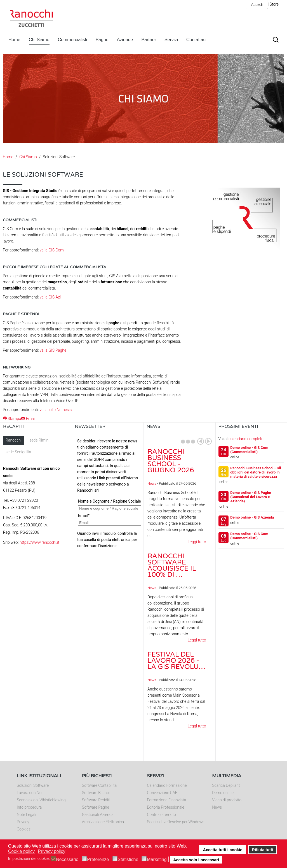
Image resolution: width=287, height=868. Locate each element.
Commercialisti (73, 40)
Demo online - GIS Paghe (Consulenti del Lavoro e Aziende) (251, 497)
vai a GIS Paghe (53, 350)
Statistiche (128, 860)
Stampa (12, 419)
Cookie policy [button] (21, 851)
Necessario (67, 860)
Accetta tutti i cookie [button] (223, 850)
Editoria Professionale (166, 807)
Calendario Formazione (167, 785)
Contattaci (196, 40)
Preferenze (98, 860)
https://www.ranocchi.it (39, 542)
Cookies (24, 829)
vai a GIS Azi (50, 297)
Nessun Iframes (108, 492)
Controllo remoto (162, 815)
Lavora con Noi (30, 793)
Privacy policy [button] (52, 851)
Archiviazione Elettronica (103, 822)
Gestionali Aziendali (99, 815)
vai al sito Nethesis (56, 410)
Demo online (223, 793)
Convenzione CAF (162, 793)
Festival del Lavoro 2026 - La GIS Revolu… (176, 661)
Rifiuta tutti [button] (263, 850)
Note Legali (26, 815)
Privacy (23, 822)
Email (28, 419)
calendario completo (246, 439)
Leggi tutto (197, 542)
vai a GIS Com (52, 250)
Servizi (171, 40)
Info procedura (29, 807)
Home (14, 40)
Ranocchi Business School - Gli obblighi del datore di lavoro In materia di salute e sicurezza (256, 472)
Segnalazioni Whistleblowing (41, 800)
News (152, 483)
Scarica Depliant (226, 785)
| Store (273, 4)
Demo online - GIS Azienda (252, 517)
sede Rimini (39, 440)
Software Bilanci (96, 793)
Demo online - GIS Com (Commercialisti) (249, 450)
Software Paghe (96, 807)
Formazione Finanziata (167, 800)
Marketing (157, 860)
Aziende (125, 40)
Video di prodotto (227, 800)
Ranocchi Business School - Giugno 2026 (171, 461)
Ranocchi (14, 440)
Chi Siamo (39, 40)
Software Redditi (96, 800)
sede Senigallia (18, 452)
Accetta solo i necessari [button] (196, 860)
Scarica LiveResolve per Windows (176, 822)
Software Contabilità (99, 785)
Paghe (102, 40)
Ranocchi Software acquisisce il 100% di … (172, 565)
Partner (149, 40)
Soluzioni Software (33, 785)
